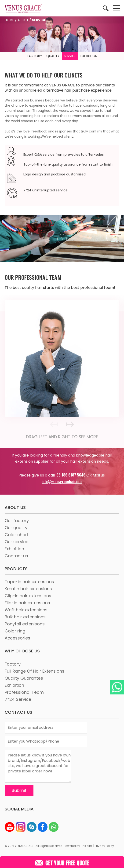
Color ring (15, 631)
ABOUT (23, 20)
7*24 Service (18, 699)
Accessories (17, 638)
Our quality (16, 528)
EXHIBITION (89, 56)
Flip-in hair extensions (27, 603)
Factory (13, 664)
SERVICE (70, 56)
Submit (19, 790)
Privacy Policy (104, 846)
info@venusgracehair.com (62, 481)
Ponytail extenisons (25, 624)
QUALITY (53, 56)
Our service (16, 542)
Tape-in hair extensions (29, 582)
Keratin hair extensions (28, 589)
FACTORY (35, 56)
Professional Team (24, 692)
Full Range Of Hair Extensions (35, 671)
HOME (9, 20)
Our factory (17, 521)
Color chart (17, 535)
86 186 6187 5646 (71, 475)
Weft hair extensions (26, 610)
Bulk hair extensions (25, 617)
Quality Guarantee (24, 678)
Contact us (16, 556)
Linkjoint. (87, 846)
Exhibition (14, 549)
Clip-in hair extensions (28, 596)
